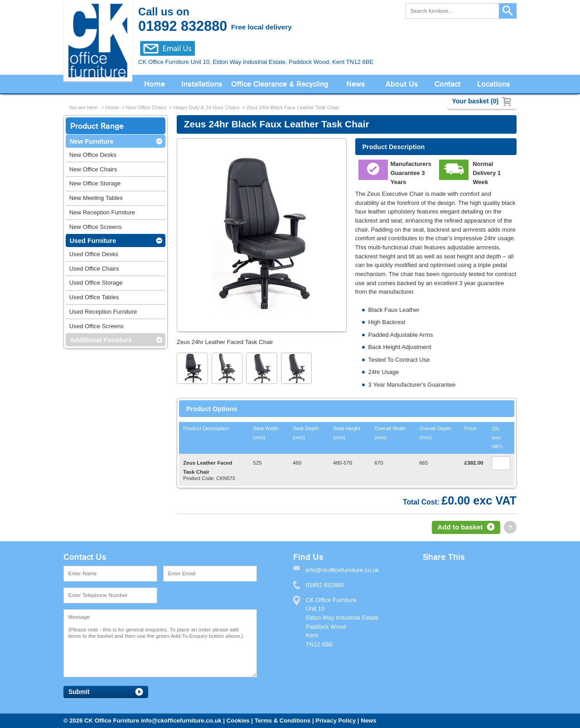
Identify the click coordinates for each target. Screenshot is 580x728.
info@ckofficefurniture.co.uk (181, 721)
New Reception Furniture (102, 212)
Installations (202, 84)
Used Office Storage (96, 283)
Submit (79, 692)
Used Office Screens (97, 326)
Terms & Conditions (283, 721)
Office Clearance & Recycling (280, 84)
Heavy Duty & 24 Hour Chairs (206, 107)
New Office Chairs (146, 107)
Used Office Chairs (94, 269)
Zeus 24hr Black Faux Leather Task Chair (293, 107)
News (356, 84)
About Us (402, 84)
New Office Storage (95, 183)
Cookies (238, 721)
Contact (447, 84)
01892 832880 (325, 585)
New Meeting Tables (96, 198)
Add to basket (460, 527)
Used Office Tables (94, 297)
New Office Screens (96, 227)
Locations (494, 84)
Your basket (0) (475, 101)
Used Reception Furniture (103, 312)
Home (155, 84)
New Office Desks (93, 155)
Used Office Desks (94, 254)
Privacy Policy (336, 721)
